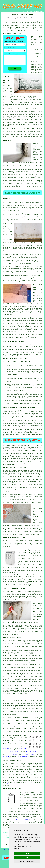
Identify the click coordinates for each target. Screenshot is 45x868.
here (9, 784)
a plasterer (14, 755)
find (7, 763)
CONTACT (35, 12)
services (10, 463)
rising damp (29, 209)
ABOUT (31, 12)
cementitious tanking (22, 819)
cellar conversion (14, 753)
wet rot (39, 121)
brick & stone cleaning (33, 751)
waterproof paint (15, 322)
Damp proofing (7, 446)
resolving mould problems (25, 808)
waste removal (30, 755)
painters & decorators (35, 753)
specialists (18, 758)
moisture (17, 367)
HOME (24, 12)
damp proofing (11, 30)
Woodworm (5, 640)
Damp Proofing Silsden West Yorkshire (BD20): (17, 21)
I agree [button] (27, 853)
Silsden (34, 446)
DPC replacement (32, 722)
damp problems (7, 338)
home (25, 737)
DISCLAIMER (40, 12)
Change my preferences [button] (27, 861)
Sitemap (4, 850)
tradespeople (6, 742)
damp (41, 41)
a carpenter (13, 747)
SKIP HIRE (6, 756)
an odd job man (20, 745)
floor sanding (22, 756)
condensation (37, 150)
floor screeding (13, 751)
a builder (22, 750)
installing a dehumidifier (31, 549)
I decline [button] (27, 857)
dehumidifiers (25, 371)
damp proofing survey (17, 183)
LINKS (27, 12)
